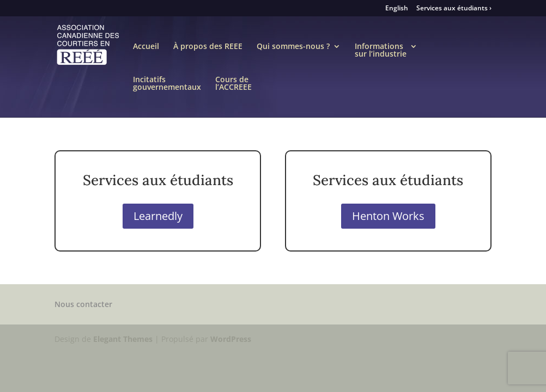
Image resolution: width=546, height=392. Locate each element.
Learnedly (158, 216)
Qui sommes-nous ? (293, 51)
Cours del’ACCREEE (233, 84)
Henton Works (388, 216)
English (397, 9)
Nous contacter (83, 304)
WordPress (231, 339)
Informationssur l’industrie (381, 51)
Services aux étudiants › (454, 9)
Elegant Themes (123, 339)
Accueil (146, 51)
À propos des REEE (208, 51)
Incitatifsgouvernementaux (167, 84)
